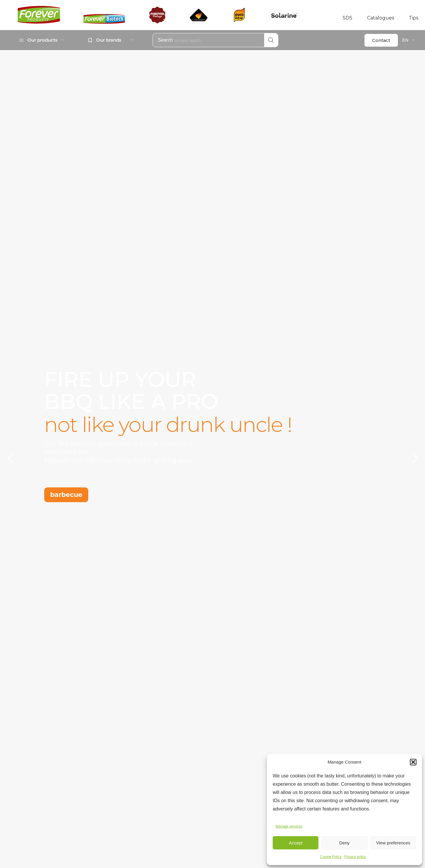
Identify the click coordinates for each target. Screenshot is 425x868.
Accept (296, 843)
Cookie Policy (331, 857)
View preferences (393, 843)
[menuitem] (408, 40)
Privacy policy (355, 857)
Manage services (289, 826)
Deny (344, 843)
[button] (413, 762)
